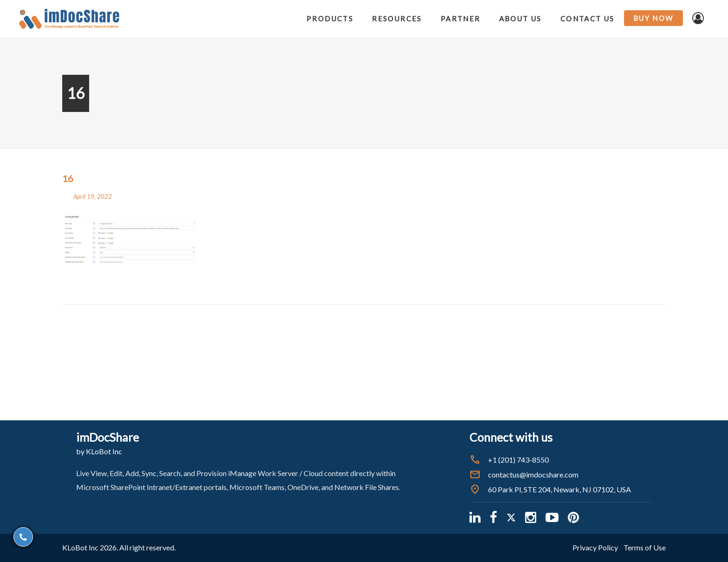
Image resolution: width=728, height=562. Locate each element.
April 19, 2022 (93, 196)
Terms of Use (645, 547)
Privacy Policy (595, 547)
